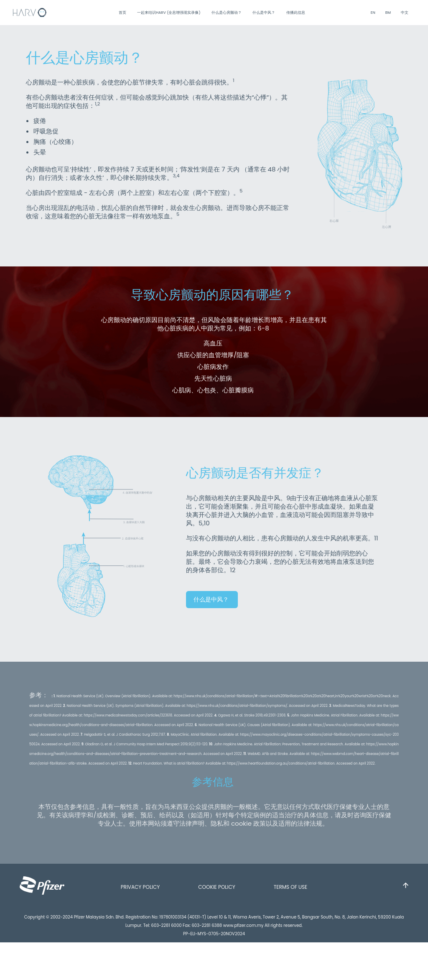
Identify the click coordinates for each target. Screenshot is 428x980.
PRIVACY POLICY (140, 887)
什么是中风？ (264, 13)
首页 (123, 13)
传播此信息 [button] (296, 13)
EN (373, 13)
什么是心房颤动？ (227, 13)
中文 (405, 13)
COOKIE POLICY (217, 887)
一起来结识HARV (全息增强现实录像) (169, 13)
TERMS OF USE (291, 887)
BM (388, 13)
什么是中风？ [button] (212, 599)
